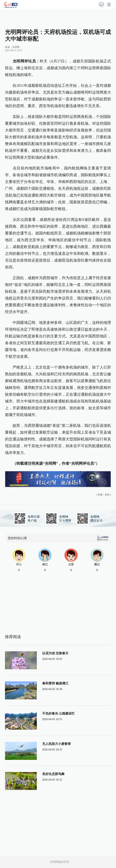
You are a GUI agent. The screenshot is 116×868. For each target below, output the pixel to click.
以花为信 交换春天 (55, 653)
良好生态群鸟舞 (53, 774)
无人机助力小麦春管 (57, 744)
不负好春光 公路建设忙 (58, 713)
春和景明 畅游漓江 (55, 683)
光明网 (16, 47)
